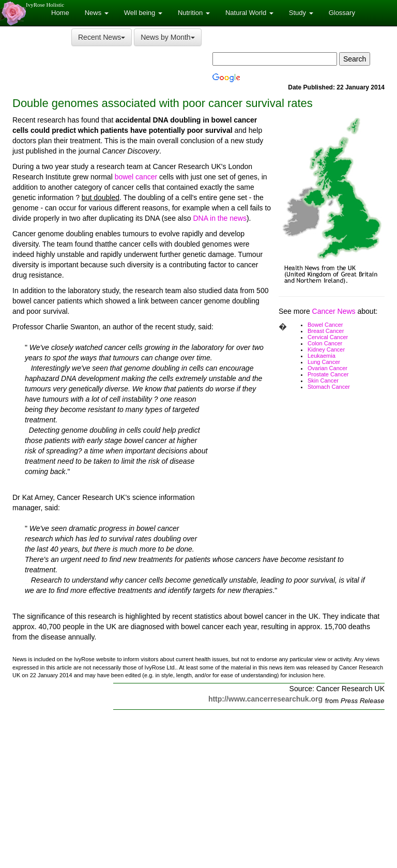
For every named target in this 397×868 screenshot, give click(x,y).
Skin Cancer (323, 380)
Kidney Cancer (326, 349)
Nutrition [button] (194, 13)
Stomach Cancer (329, 387)
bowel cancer (136, 177)
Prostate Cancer (328, 374)
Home (60, 13)
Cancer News (334, 311)
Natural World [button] (249, 13)
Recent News (102, 37)
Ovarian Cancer (327, 368)
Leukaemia (322, 356)
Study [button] (301, 13)
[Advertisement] (298, 476)
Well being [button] (143, 13)
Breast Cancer (326, 331)
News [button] (97, 13)
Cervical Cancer (328, 337)
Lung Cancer (324, 362)
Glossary (342, 13)
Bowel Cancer (325, 325)
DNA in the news (220, 218)
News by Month (167, 37)
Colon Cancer (325, 343)
